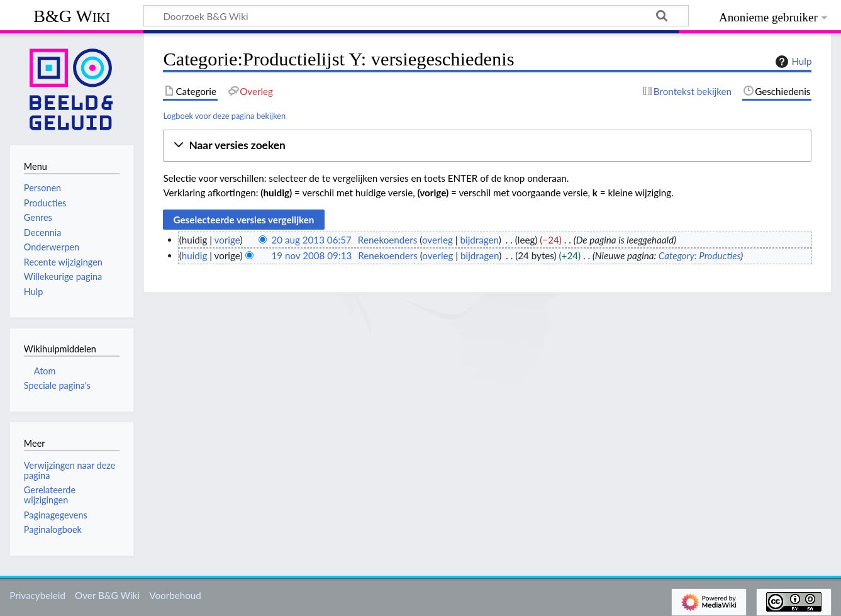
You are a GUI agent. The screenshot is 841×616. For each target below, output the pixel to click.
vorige (227, 240)
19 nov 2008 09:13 (311, 255)
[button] (487, 146)
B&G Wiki (72, 16)
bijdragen (480, 240)
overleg (437, 240)
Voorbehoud (175, 595)
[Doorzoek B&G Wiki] (416, 16)
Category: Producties (699, 255)
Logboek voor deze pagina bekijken (224, 116)
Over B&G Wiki (107, 595)
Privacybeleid (37, 595)
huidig (195, 255)
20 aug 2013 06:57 (311, 240)
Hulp (792, 62)
